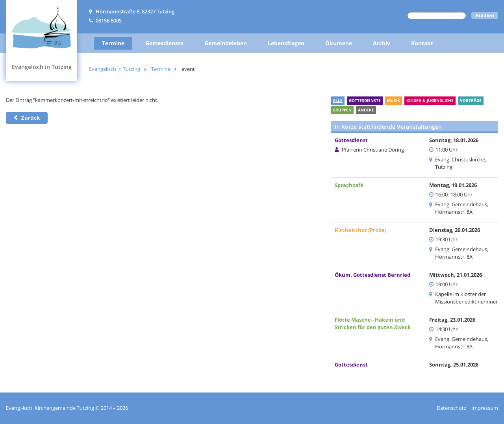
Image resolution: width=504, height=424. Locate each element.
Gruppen (342, 110)
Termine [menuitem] (113, 43)
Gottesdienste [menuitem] (164, 43)
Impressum (485, 408)
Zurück (31, 118)
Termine (161, 69)
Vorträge (471, 100)
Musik (394, 100)
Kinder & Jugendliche (430, 100)
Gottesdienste (365, 100)
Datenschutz (451, 408)
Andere (366, 110)
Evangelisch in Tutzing (115, 69)
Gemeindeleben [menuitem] (226, 43)
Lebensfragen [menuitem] (286, 43)
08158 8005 (109, 20)
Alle (338, 100)
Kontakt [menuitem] (422, 43)
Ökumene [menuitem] (339, 43)
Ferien (387, 110)
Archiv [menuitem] (382, 43)
